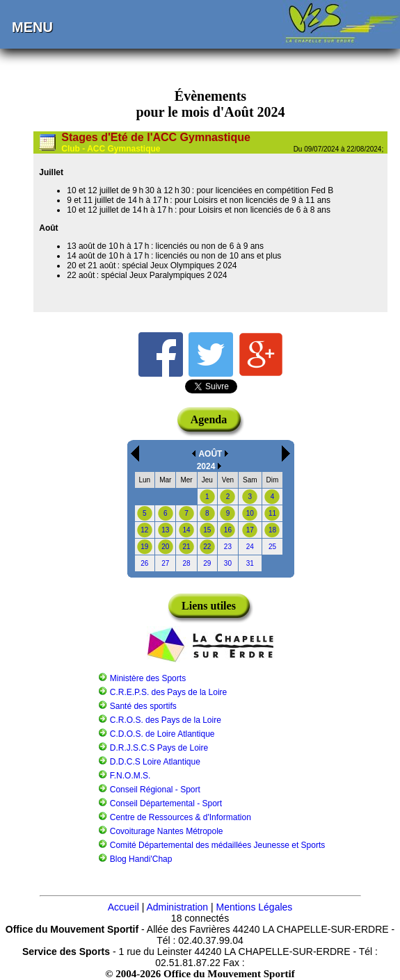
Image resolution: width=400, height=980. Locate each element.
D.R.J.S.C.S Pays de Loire (159, 748)
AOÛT (210, 454)
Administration (177, 907)
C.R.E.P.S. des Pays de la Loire (169, 692)
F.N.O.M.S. (130, 776)
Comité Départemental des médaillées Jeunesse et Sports (218, 845)
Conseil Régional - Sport (155, 790)
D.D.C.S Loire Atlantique (155, 762)
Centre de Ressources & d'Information (181, 817)
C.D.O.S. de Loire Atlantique (162, 734)
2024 (206, 466)
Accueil (123, 907)
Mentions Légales (255, 907)
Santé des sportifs (143, 706)
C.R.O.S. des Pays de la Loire (166, 720)
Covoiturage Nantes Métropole (167, 831)
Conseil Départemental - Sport (166, 803)
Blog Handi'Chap (141, 859)
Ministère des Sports (148, 678)
